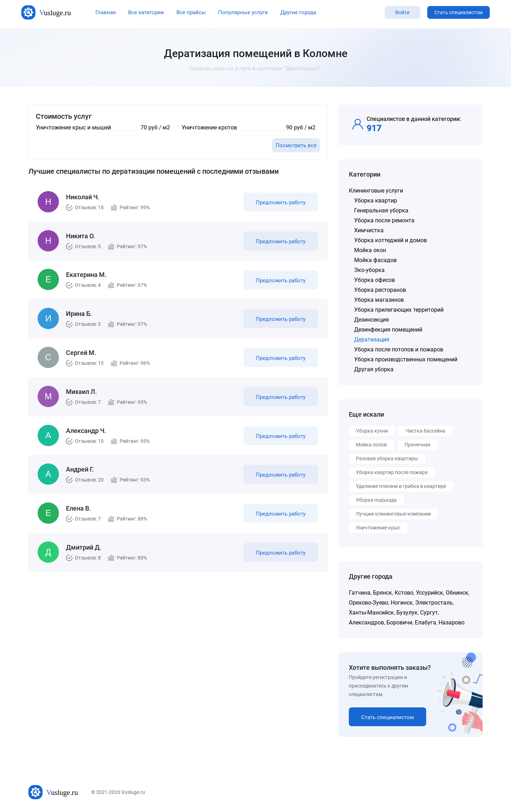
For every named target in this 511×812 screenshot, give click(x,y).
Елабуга (425, 622)
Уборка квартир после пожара (392, 472)
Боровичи (399, 622)
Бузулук (407, 613)
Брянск (383, 593)
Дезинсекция (372, 320)
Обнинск (457, 593)
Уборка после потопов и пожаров (399, 349)
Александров (366, 622)
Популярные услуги (243, 12)
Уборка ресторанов (380, 290)
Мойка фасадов (375, 260)
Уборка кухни (372, 431)
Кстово (404, 593)
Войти (402, 12)
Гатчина (360, 593)
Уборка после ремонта (384, 220)
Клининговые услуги (376, 191)
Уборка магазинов (379, 300)
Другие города (298, 12)
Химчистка (369, 230)
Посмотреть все (296, 145)
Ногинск (402, 603)
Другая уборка (374, 369)
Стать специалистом (458, 12)
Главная (106, 12)
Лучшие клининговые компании (393, 514)
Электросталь (434, 603)
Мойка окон (370, 250)
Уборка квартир (376, 201)
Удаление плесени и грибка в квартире (401, 486)
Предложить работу (280, 204)
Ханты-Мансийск (371, 613)
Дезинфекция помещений (388, 330)
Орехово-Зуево (369, 603)
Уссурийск (430, 593)
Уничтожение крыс (378, 528)
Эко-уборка (369, 270)
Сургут (429, 613)
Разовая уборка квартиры (387, 458)
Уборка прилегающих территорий (399, 310)
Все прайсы (191, 12)
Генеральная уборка (381, 210)
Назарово (452, 622)
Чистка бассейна (425, 431)
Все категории (146, 12)
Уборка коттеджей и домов (391, 240)
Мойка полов (371, 445)
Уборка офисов (375, 280)
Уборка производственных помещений (406, 359)
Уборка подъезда (376, 500)
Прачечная (417, 445)
